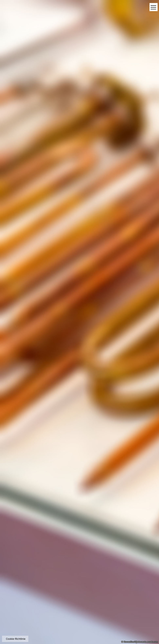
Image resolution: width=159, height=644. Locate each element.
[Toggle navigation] (153, 7)
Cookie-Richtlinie (16, 639)
